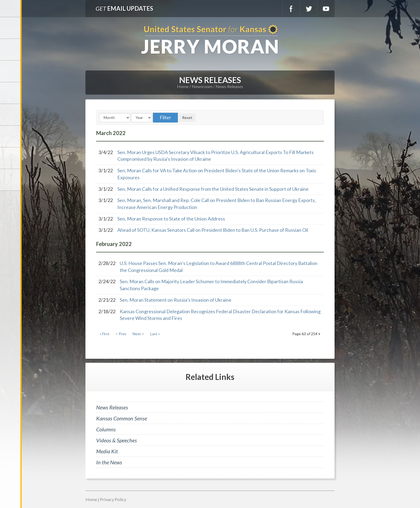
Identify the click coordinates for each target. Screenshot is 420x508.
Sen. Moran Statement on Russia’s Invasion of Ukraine (176, 300)
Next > (138, 334)
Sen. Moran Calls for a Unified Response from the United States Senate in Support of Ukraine (213, 189)
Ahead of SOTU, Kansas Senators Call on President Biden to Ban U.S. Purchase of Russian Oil (213, 230)
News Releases (229, 86)
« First (105, 334)
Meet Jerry (11, 50)
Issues (11, 115)
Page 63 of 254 (306, 334)
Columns (106, 429)
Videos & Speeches (117, 440)
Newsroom (11, 93)
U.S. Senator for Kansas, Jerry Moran (210, 40)
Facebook (291, 9)
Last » (155, 334)
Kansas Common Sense (122, 418)
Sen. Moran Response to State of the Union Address (171, 219)
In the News (109, 462)
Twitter (309, 9)
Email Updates (124, 8)
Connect (11, 158)
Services (11, 71)
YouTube (326, 9)
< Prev (121, 334)
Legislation (11, 136)
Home (183, 86)
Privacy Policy (113, 499)
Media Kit (107, 451)
